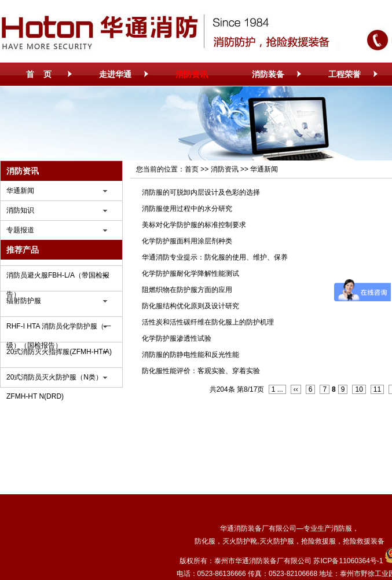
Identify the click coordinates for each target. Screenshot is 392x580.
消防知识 (20, 210)
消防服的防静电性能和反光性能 (190, 355)
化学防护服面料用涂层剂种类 (187, 241)
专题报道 (20, 230)
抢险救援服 (318, 541)
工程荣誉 (345, 74)
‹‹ (296, 389)
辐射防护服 (24, 301)
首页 (192, 169)
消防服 (342, 528)
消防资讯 (192, 74)
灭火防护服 (277, 541)
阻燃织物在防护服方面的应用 (187, 290)
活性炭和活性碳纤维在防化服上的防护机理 (208, 322)
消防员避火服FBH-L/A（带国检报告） (58, 278)
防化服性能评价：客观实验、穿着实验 (201, 371)
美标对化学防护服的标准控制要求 (194, 225)
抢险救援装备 (364, 541)
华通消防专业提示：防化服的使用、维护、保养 (215, 257)
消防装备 (268, 74)
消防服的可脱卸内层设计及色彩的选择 (201, 192)
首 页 (39, 74)
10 (359, 389)
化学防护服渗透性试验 (177, 338)
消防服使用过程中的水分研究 (187, 209)
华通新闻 (20, 191)
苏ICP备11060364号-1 (348, 561)
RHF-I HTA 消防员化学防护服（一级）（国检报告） (59, 329)
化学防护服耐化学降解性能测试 (190, 273)
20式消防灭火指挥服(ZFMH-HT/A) (59, 352)
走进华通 (115, 74)
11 (377, 389)
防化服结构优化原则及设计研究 (190, 306)
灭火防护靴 (240, 541)
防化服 (205, 541)
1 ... (277, 389)
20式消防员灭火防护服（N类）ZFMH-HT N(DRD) (54, 380)
